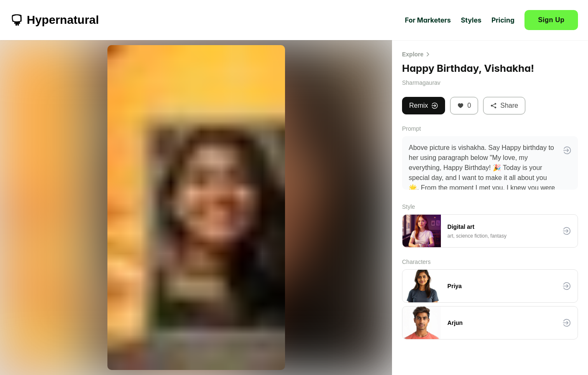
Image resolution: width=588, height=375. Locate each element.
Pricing (503, 20)
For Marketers (428, 20)
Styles (471, 20)
